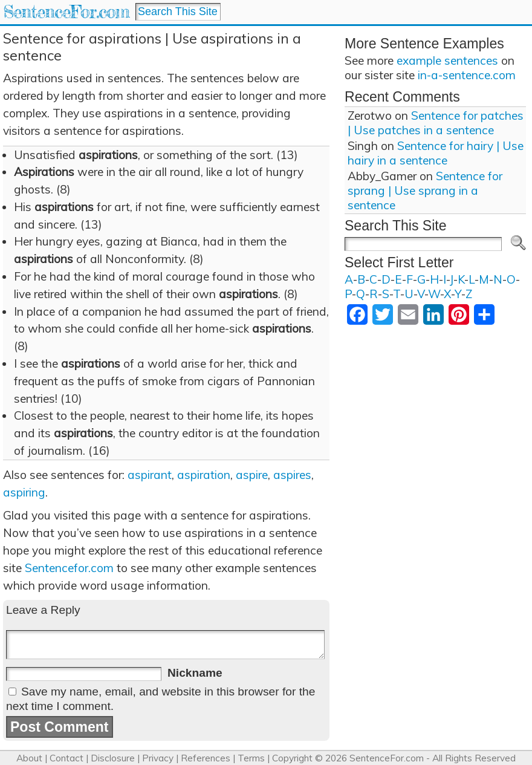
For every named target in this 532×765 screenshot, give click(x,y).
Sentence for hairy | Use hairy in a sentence (436, 153)
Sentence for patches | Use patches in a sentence (436, 123)
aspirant (150, 475)
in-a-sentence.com (467, 75)
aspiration (204, 475)
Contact (66, 758)
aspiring (24, 492)
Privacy (158, 758)
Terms (251, 758)
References (206, 758)
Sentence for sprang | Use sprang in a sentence (425, 190)
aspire (252, 475)
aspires (292, 475)
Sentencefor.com (69, 568)
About (29, 758)
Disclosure (113, 758)
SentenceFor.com (66, 12)
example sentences (447, 60)
